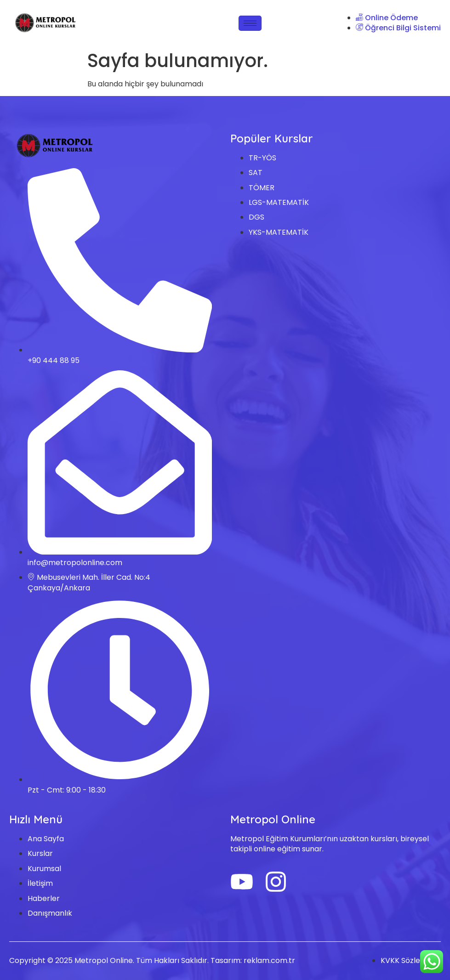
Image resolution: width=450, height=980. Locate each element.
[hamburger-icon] (250, 23)
